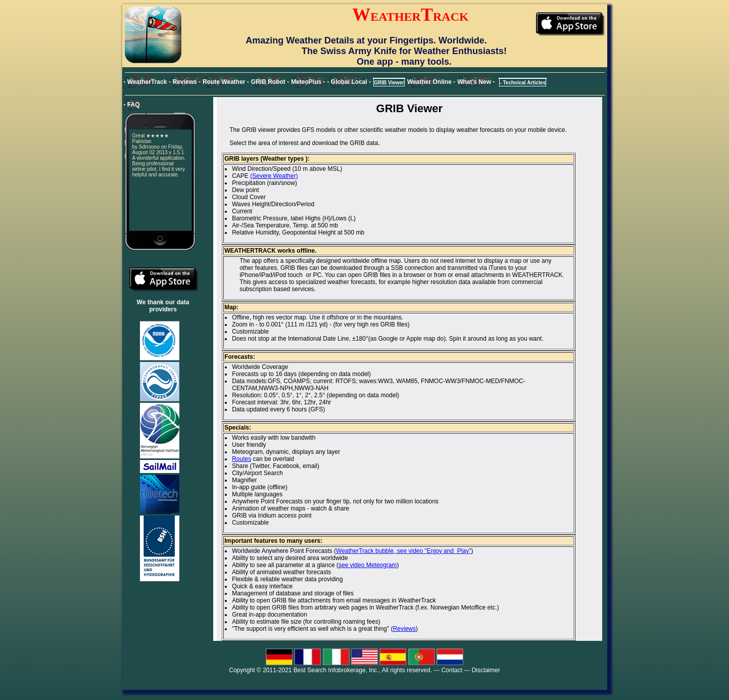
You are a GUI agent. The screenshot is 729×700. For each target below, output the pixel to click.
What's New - (476, 82)
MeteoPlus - (308, 82)
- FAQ (132, 105)
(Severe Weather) (274, 176)
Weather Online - (431, 82)
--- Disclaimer (482, 670)
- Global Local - (349, 82)
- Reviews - (185, 82)
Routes (241, 459)
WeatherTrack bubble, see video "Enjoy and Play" (403, 551)
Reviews (404, 629)
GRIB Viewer (389, 83)
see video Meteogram (368, 565)
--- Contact (448, 670)
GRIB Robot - (270, 82)
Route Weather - (226, 82)
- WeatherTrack (145, 82)
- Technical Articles (523, 83)
